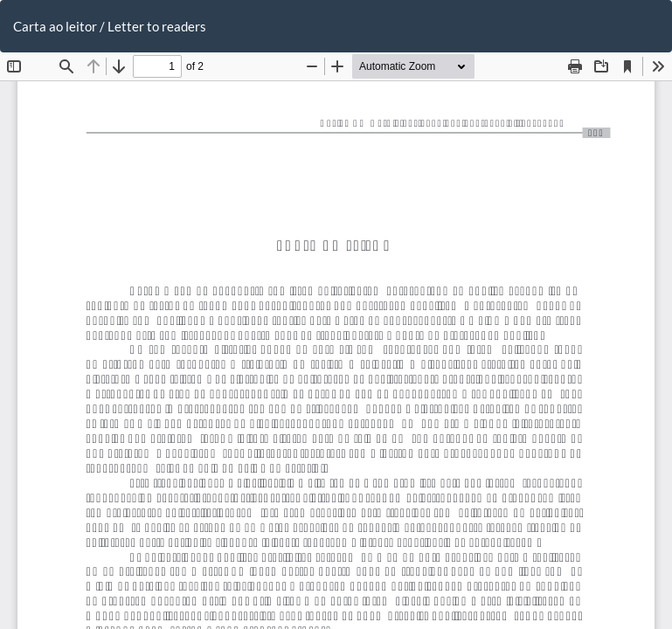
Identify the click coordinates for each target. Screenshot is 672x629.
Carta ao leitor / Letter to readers (110, 26)
